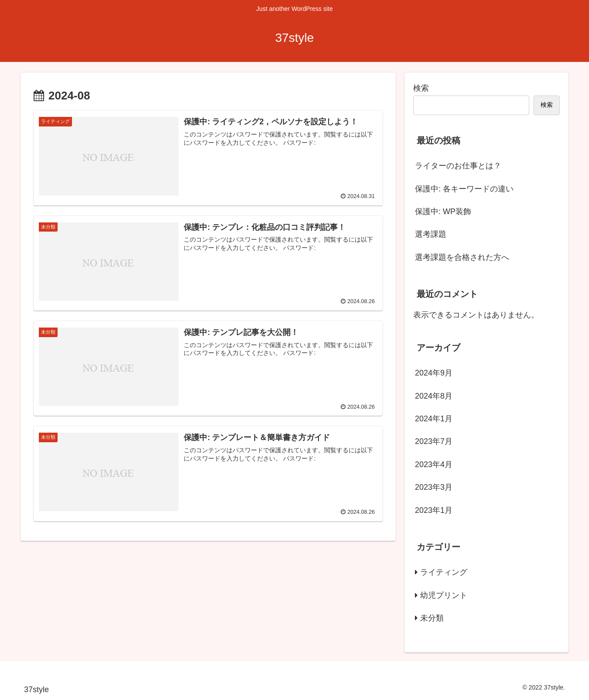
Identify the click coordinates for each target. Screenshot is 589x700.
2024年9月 (434, 373)
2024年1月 (434, 419)
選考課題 (431, 234)
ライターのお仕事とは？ (458, 166)
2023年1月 (434, 510)
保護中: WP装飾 (443, 212)
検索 (421, 88)
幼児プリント (444, 595)
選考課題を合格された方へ (462, 257)
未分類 (432, 618)
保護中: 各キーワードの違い (464, 189)
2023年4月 (434, 464)
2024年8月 (434, 396)
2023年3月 (434, 487)
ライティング (444, 572)
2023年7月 (434, 441)
